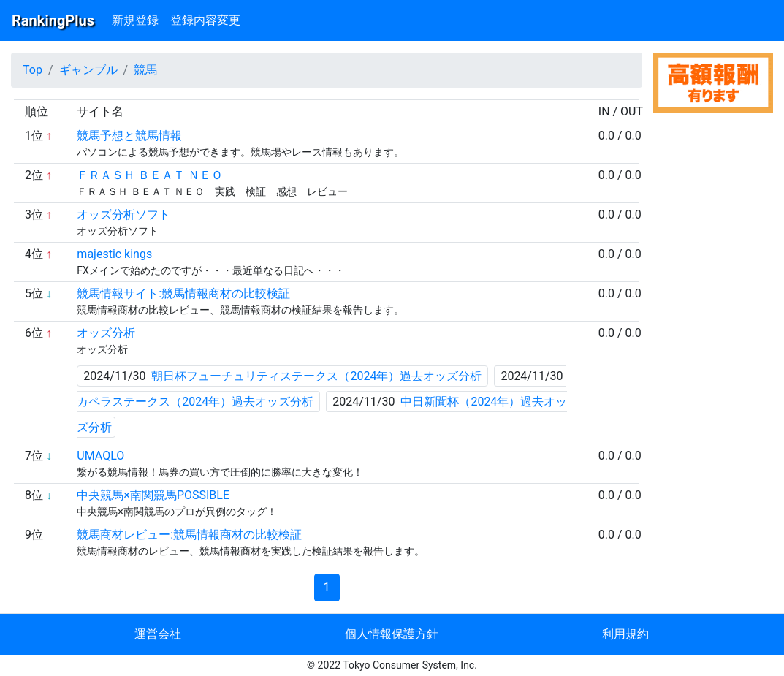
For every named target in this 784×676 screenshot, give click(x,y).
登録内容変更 (205, 20)
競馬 (145, 70)
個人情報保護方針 (392, 634)
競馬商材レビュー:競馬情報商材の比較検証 (189, 535)
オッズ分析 (106, 333)
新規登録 (135, 20)
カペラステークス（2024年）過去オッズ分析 (195, 402)
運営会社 (158, 634)
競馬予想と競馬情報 (129, 136)
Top (33, 70)
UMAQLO (100, 456)
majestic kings (114, 254)
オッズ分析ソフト (123, 214)
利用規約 (625, 634)
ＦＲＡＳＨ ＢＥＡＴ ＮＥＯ (150, 175)
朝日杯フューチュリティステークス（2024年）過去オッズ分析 (316, 376)
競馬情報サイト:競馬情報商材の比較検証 (183, 293)
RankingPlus (53, 20)
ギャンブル (88, 70)
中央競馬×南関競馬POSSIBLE (153, 495)
